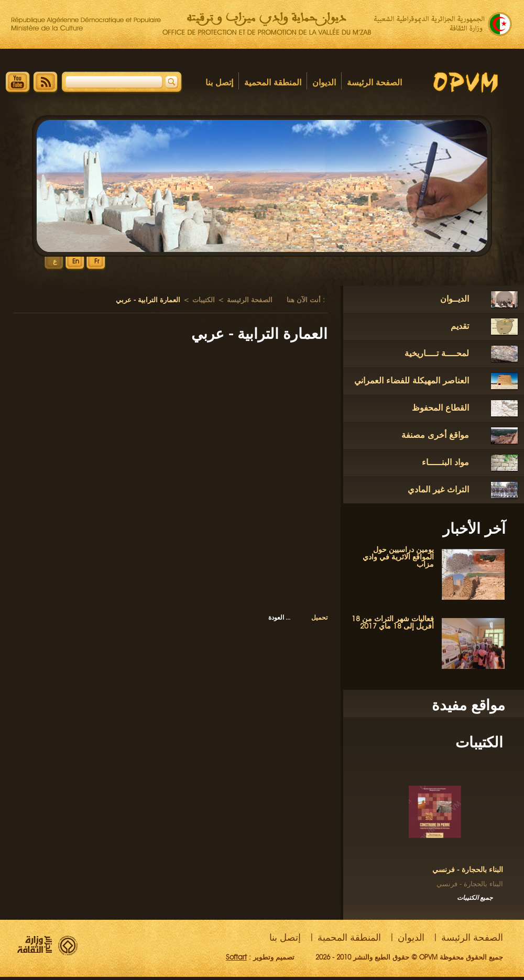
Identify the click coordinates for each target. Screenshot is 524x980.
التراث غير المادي (438, 489)
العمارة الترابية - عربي (259, 334)
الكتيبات (479, 742)
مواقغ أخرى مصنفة (435, 435)
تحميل (319, 617)
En (76, 262)
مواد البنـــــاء (445, 462)
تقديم (460, 326)
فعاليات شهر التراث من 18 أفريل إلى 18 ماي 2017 (393, 623)
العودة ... (279, 617)
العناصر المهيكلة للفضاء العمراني (412, 381)
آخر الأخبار (474, 528)
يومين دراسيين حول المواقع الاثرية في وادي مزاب (398, 557)
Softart (236, 957)
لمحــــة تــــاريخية (437, 353)
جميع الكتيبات (475, 898)
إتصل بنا (219, 82)
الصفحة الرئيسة (374, 82)
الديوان (324, 82)
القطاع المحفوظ (440, 408)
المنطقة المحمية (273, 82)
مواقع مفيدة (468, 705)
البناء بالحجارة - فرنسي (468, 870)
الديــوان (455, 299)
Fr (97, 262)
